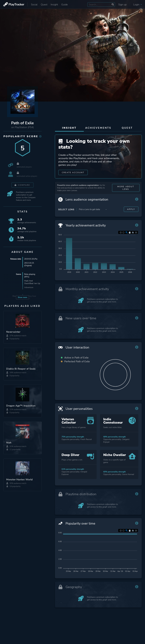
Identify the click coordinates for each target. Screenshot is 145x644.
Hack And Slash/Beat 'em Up (32, 282)
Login (137, 5)
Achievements (98, 128)
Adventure (29, 287)
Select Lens (66, 211)
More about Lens (126, 190)
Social (34, 5)
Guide (64, 5)
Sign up (122, 5)
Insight (54, 5)
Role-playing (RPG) (30, 276)
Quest (44, 5)
